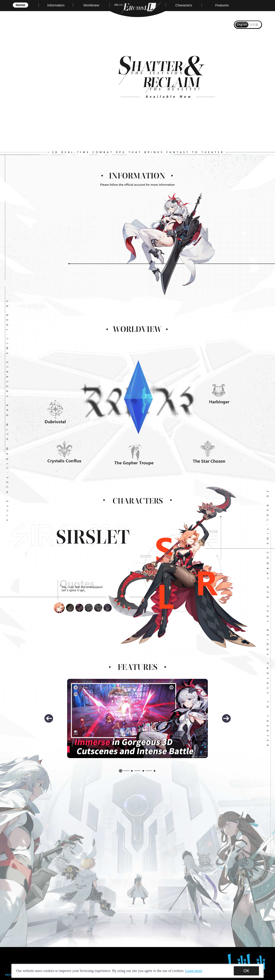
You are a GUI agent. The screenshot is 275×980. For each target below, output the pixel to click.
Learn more (194, 971)
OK (246, 971)
